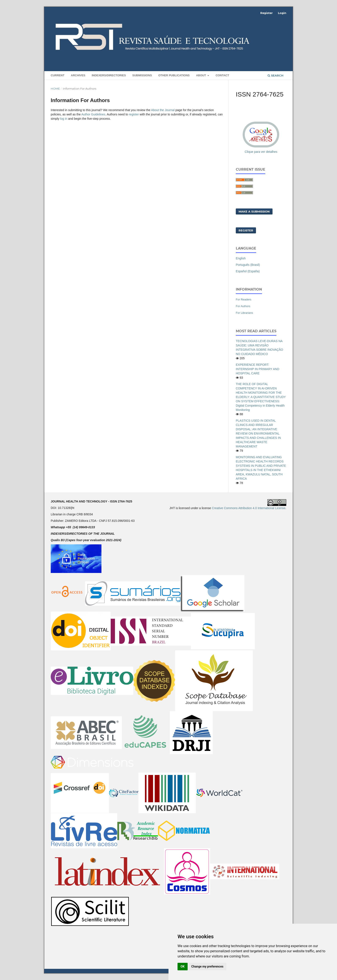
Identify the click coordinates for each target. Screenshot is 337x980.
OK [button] (183, 966)
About (201, 75)
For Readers (244, 299)
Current (58, 75)
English (241, 258)
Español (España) (248, 271)
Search (276, 75)
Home (55, 89)
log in (64, 119)
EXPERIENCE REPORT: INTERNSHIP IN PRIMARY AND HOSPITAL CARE (257, 369)
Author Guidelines (93, 114)
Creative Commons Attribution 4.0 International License (249, 508)
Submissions (142, 75)
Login (282, 13)
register (134, 114)
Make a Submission (254, 211)
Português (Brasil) (248, 265)
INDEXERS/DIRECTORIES (109, 75)
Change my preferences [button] (207, 966)
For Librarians (244, 313)
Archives (78, 75)
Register (267, 13)
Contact (222, 75)
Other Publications (174, 75)
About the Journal (163, 110)
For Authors (243, 306)
